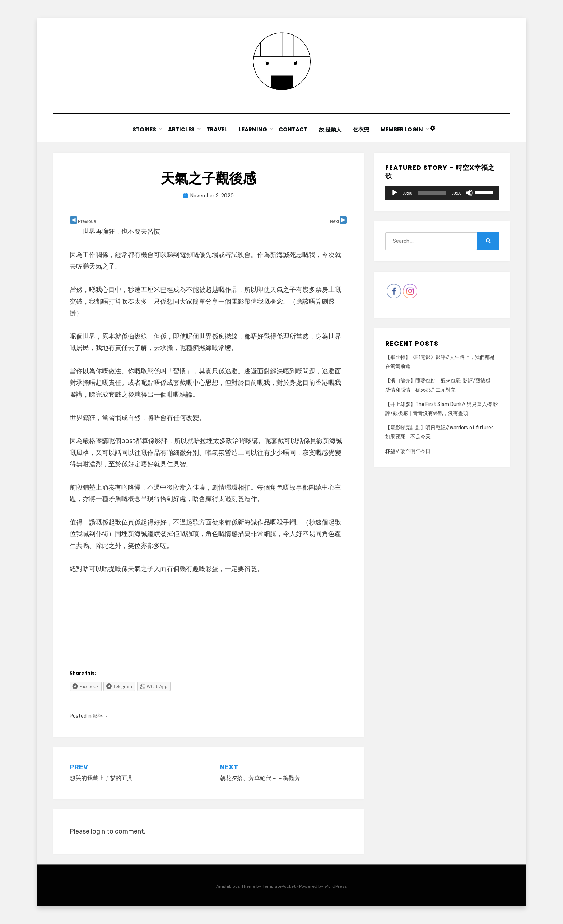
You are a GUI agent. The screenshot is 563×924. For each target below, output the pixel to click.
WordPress (336, 886)
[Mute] (469, 192)
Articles (180, 129)
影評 (98, 716)
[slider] (432, 192)
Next (335, 221)
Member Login (404, 129)
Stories (143, 129)
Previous (87, 221)
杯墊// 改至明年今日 (408, 451)
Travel (216, 129)
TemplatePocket (279, 886)
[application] (442, 192)
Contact (293, 129)
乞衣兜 (362, 129)
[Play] (395, 192)
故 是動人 (331, 129)
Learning (253, 129)
